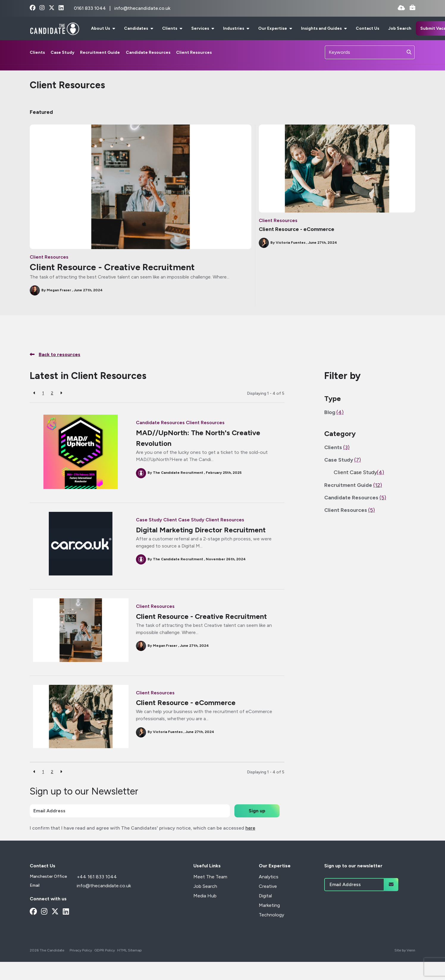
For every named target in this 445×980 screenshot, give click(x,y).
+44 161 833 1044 (97, 877)
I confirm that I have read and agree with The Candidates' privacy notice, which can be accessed (142, 828)
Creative (268, 886)
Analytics (269, 877)
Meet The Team (210, 877)
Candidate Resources (148, 52)
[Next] (61, 393)
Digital (265, 896)
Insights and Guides (322, 28)
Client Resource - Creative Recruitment (112, 267)
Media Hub (205, 896)
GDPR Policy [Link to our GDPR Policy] (105, 950)
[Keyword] (364, 52)
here (250, 828)
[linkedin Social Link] (61, 8)
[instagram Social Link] (42, 8)
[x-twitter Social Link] (52, 8)
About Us (101, 28)
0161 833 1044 (90, 8)
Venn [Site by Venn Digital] (411, 950)
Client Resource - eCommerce (297, 229)
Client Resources (194, 52)
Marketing (269, 905)
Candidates (137, 28)
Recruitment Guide (100, 52)
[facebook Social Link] (33, 8)
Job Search (400, 28)
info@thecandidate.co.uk (142, 8)
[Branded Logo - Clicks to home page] (55, 29)
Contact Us (368, 28)
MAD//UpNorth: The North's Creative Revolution (198, 438)
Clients (170, 28)
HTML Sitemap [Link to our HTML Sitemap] (129, 950)
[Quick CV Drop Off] (401, 8)
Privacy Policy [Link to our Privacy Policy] (81, 950)
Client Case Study (184, 520)
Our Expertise (273, 28)
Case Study (62, 52)
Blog (334, 412)
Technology (271, 915)
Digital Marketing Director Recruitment (201, 530)
